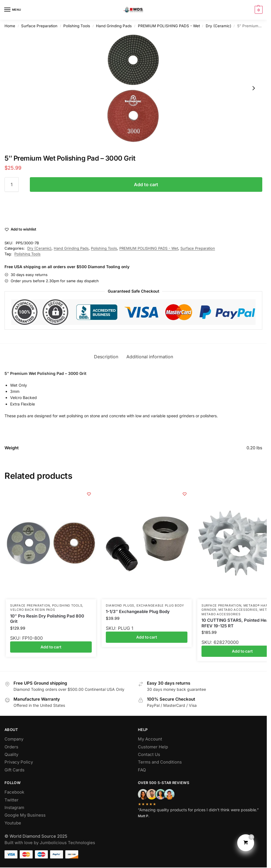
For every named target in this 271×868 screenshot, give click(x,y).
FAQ (142, 770)
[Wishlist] (89, 494)
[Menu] (13, 10)
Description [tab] (106, 357)
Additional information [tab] (150, 357)
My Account (150, 739)
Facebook (14, 792)
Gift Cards (14, 770)
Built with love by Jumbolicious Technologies (50, 843)
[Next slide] (254, 88)
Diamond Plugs (120, 605)
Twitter (12, 800)
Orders (11, 747)
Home (10, 26)
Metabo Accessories (238, 610)
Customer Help (153, 747)
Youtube (13, 823)
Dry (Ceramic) (219, 26)
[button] (258, 10)
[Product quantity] (12, 184)
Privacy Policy (19, 762)
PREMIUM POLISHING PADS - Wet (169, 26)
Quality (11, 755)
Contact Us (149, 755)
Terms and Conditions (160, 762)
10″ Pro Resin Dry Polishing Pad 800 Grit (47, 619)
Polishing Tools (77, 26)
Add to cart (146, 184)
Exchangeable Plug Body (160, 605)
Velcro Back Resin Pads (33, 610)
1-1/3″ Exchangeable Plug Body (138, 611)
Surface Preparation (39, 26)
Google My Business (25, 815)
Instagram (14, 808)
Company (14, 739)
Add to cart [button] (51, 647)
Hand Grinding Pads (114, 26)
